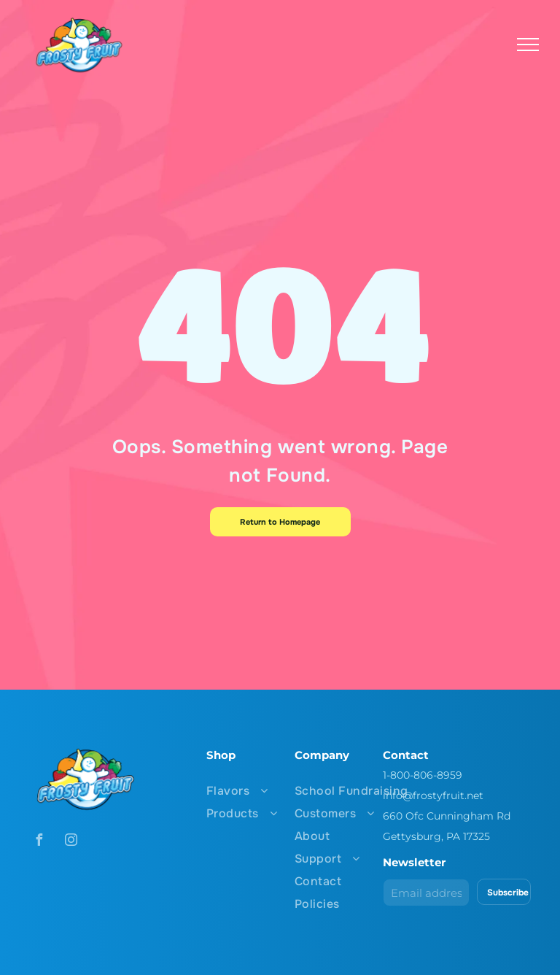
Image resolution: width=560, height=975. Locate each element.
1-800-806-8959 (423, 775)
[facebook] (39, 842)
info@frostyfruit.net (433, 795)
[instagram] (71, 842)
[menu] (528, 45)
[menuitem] (272, 791)
